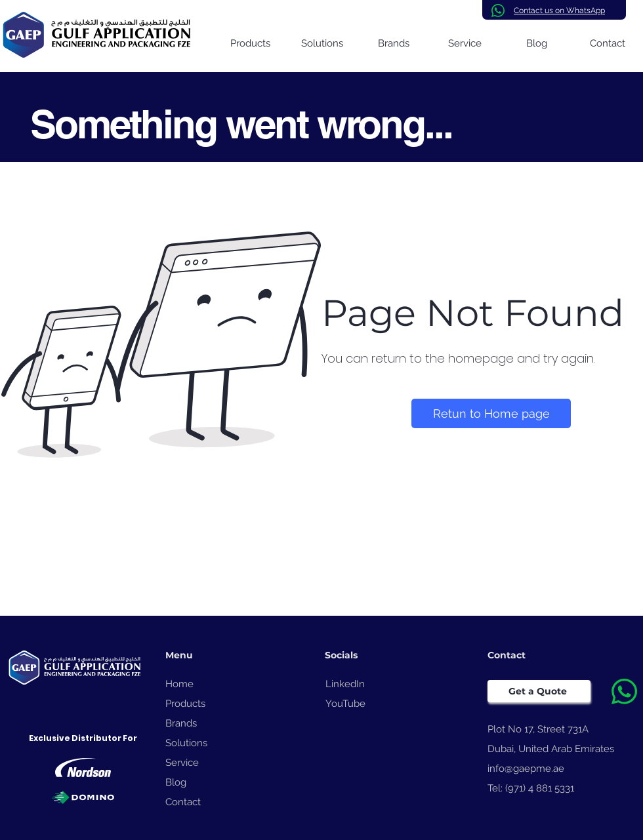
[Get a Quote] (539, 691)
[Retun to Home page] (491, 413)
